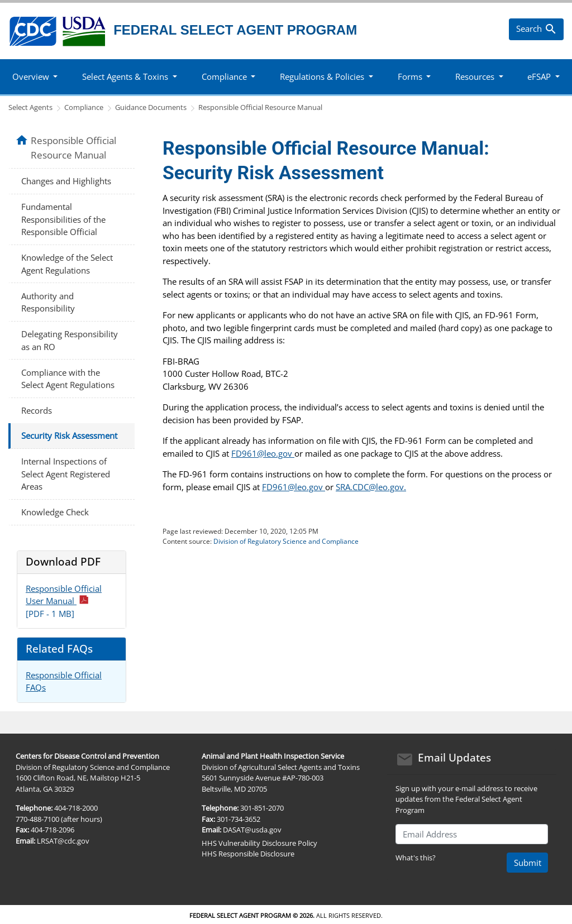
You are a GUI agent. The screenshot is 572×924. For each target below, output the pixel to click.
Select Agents (30, 107)
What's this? (416, 858)
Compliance (84, 107)
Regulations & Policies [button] (322, 76)
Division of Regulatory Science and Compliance (286, 541)
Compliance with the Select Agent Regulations (68, 379)
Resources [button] (475, 76)
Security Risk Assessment (69, 435)
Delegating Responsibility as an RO (70, 340)
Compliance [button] (224, 76)
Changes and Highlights (66, 181)
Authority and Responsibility (48, 302)
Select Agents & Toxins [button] (125, 76)
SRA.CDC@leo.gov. (371, 487)
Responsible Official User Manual (64, 601)
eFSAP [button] (539, 76)
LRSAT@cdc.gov (63, 841)
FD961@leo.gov (263, 453)
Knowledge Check (55, 512)
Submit (528, 863)
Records (37, 410)
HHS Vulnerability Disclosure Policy (259, 843)
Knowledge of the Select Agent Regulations (67, 264)
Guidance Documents (151, 107)
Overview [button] (31, 76)
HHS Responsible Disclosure (248, 854)
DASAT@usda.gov (252, 830)
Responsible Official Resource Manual (260, 107)
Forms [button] (410, 76)
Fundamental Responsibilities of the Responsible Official (63, 219)
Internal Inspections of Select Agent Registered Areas (66, 474)
